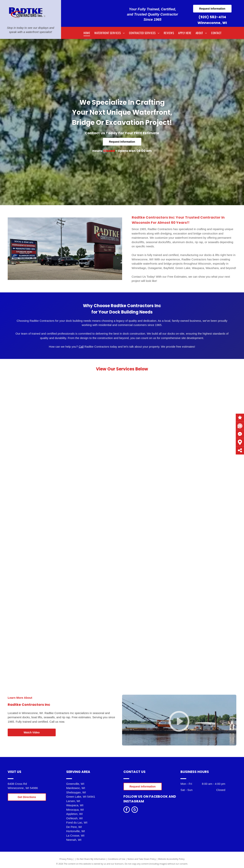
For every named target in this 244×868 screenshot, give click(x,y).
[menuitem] (87, 33)
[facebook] (127, 810)
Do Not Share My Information (91, 859)
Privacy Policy (66, 859)
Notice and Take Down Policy (142, 859)
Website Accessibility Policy (171, 859)
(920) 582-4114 (212, 17)
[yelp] (135, 810)
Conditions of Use (117, 859)
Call (81, 347)
